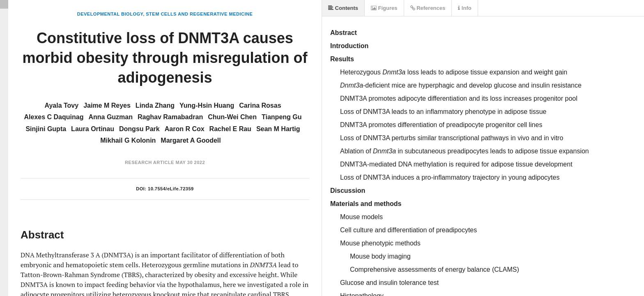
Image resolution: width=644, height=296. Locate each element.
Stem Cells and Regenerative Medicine (199, 14)
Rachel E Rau (230, 129)
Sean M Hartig (278, 129)
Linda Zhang (155, 105)
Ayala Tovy (61, 105)
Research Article (149, 162)
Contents (343, 8)
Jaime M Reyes (107, 105)
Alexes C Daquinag (54, 117)
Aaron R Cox (185, 129)
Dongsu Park (139, 129)
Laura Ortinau (93, 129)
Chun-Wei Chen (232, 117)
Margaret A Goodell (191, 140)
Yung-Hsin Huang (207, 105)
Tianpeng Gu (282, 117)
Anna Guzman (110, 117)
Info (465, 8)
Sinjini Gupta (46, 129)
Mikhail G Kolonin (128, 140)
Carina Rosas (260, 105)
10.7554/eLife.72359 (171, 189)
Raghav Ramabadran (170, 117)
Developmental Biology (110, 14)
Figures (384, 8)
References (428, 8)
